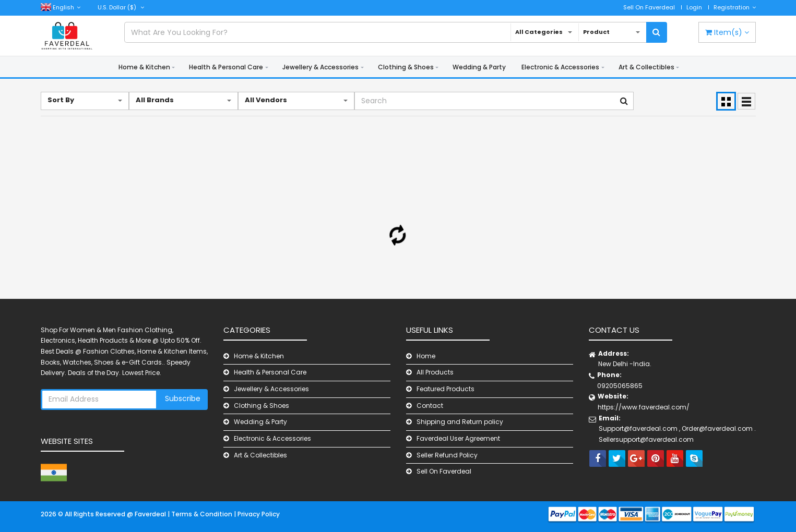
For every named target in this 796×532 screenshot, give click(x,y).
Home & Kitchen (144, 67)
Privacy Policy (259, 514)
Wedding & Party (479, 67)
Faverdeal (151, 514)
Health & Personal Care (226, 67)
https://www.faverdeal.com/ (644, 407)
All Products (435, 372)
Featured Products (445, 389)
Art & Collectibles (646, 67)
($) (121, 7)
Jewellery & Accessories (320, 67)
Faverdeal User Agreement (458, 438)
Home (426, 356)
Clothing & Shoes (406, 67)
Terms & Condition (203, 514)
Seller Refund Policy (447, 455)
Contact (430, 406)
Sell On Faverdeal (649, 7)
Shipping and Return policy (460, 422)
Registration (735, 7)
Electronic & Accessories (560, 67)
